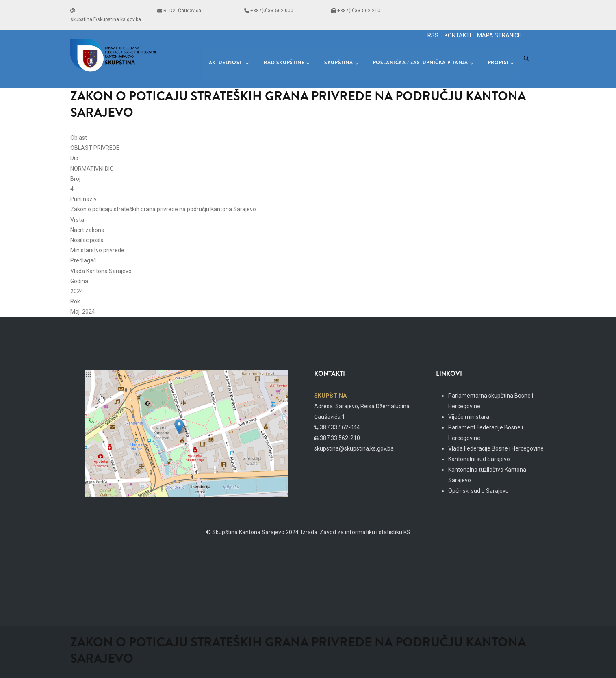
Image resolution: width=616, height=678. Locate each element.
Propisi (501, 63)
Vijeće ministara (469, 417)
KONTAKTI (458, 35)
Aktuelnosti (229, 63)
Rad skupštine (287, 63)
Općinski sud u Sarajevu (478, 491)
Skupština (341, 63)
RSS (433, 35)
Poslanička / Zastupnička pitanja (423, 63)
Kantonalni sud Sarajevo (479, 459)
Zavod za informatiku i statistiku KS (365, 532)
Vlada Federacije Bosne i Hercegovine (496, 448)
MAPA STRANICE (499, 35)
